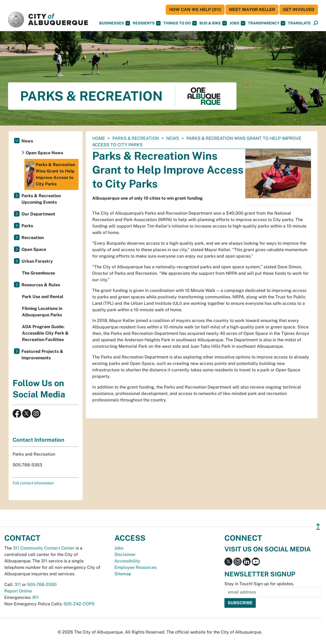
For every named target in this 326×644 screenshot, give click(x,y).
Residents (147, 23)
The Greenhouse (38, 273)
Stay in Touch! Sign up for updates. (259, 584)
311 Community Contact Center (44, 548)
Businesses (115, 23)
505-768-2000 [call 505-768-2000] (42, 585)
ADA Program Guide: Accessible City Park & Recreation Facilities (45, 333)
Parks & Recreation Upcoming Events (41, 199)
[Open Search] (316, 23)
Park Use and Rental (43, 297)
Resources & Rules (41, 285)
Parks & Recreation (136, 138)
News (173, 138)
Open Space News (44, 153)
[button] (299, 23)
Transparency (267, 23)
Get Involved (299, 10)
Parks (27, 226)
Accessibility (127, 561)
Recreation (33, 238)
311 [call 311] (18, 585)
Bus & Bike (213, 23)
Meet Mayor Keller (252, 10)
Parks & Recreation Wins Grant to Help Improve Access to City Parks (50, 174)
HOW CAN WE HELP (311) (195, 10)
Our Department (38, 214)
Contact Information (38, 440)
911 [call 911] (36, 597)
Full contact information (33, 483)
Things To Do (180, 23)
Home (99, 138)
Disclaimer (125, 555)
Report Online (18, 591)
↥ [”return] (318, 527)
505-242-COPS (79, 604)
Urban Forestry (37, 261)
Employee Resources (136, 567)
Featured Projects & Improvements (42, 355)
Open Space (34, 249)
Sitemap (123, 574)
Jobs (237, 23)
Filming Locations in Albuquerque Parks (42, 312)
